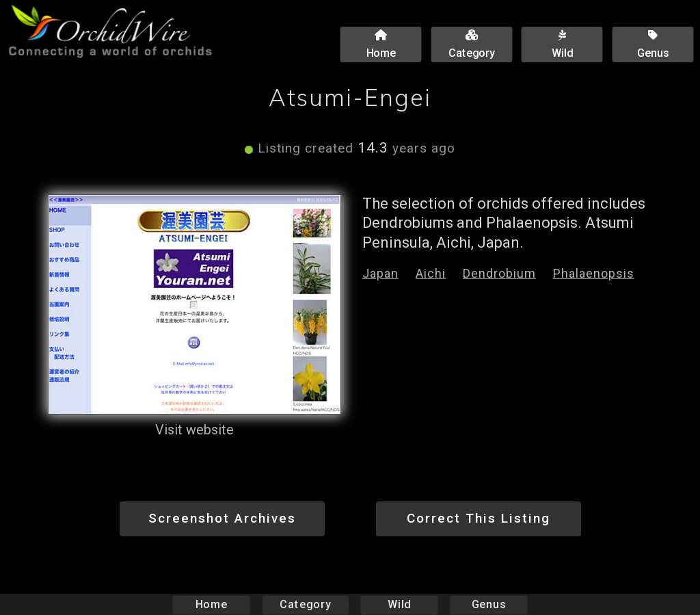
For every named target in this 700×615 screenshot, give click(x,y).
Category (306, 604)
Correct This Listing (479, 518)
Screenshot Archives (222, 518)
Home (212, 604)
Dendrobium (499, 273)
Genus (488, 604)
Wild (399, 604)
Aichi (431, 273)
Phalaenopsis (594, 273)
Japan (380, 273)
